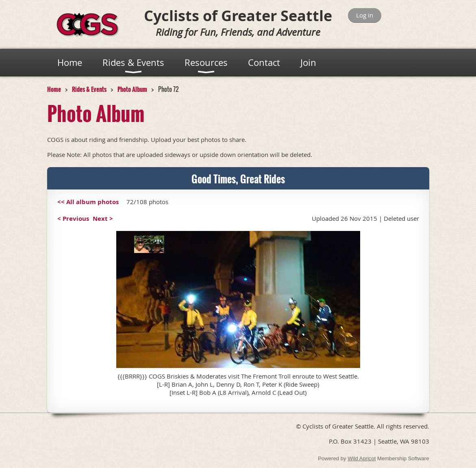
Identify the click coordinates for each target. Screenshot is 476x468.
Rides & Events (89, 89)
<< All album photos (88, 202)
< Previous (73, 219)
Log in (365, 15)
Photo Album (132, 89)
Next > (103, 219)
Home (54, 89)
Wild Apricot (362, 458)
